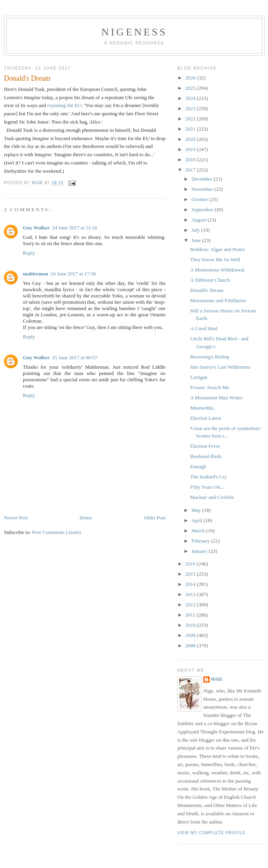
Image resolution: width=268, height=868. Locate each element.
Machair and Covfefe (212, 497)
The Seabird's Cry (208, 477)
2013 (191, 594)
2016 (191, 564)
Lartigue (199, 377)
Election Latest (205, 418)
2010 (191, 625)
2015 (191, 574)
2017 (191, 170)
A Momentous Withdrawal (217, 270)
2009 (191, 635)
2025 (191, 88)
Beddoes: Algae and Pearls (217, 249)
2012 (191, 605)
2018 (191, 160)
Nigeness (134, 32)
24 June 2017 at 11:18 (74, 228)
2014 (191, 584)
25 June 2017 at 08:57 (75, 357)
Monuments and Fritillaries (218, 300)
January (200, 551)
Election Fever (205, 446)
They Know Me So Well (215, 259)
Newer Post (16, 518)
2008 (191, 645)
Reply (29, 253)
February (201, 541)
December (203, 179)
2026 (191, 78)
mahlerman (35, 274)
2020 (191, 139)
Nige (217, 679)
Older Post (155, 518)
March (199, 531)
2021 (191, 129)
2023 (191, 108)
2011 (191, 615)
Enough (198, 466)
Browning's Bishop (210, 357)
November (203, 189)
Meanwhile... (203, 408)
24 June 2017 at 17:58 (73, 274)
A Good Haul (204, 328)
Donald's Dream (207, 290)
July (196, 230)
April (198, 520)
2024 (191, 98)
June (197, 240)
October (200, 199)
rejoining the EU (64, 105)
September (203, 210)
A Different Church (210, 280)
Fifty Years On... (207, 487)
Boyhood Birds (206, 456)
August (200, 220)
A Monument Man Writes (216, 398)
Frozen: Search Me (209, 387)
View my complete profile (211, 833)
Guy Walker (36, 228)
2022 (191, 119)
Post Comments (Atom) (57, 532)
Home (86, 518)
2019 (191, 149)
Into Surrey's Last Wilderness (220, 367)
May (197, 510)
